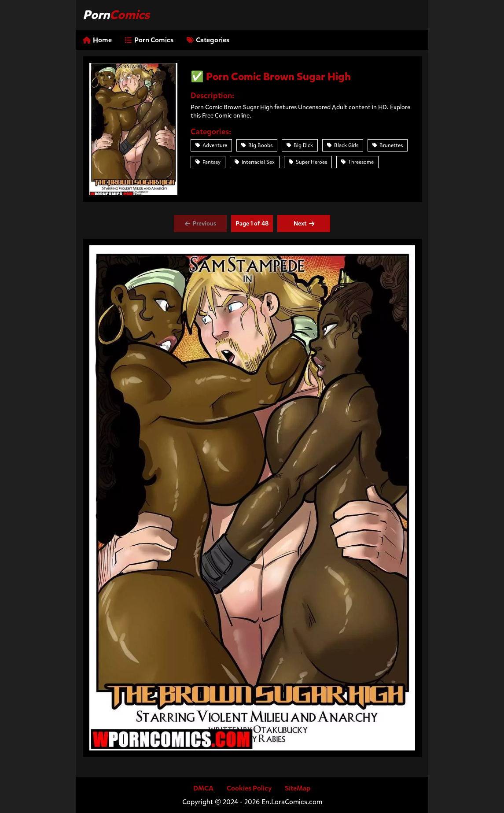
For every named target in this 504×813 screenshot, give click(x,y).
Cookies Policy (249, 788)
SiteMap (298, 788)
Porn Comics (149, 40)
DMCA (203, 788)
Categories (208, 40)
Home (97, 40)
